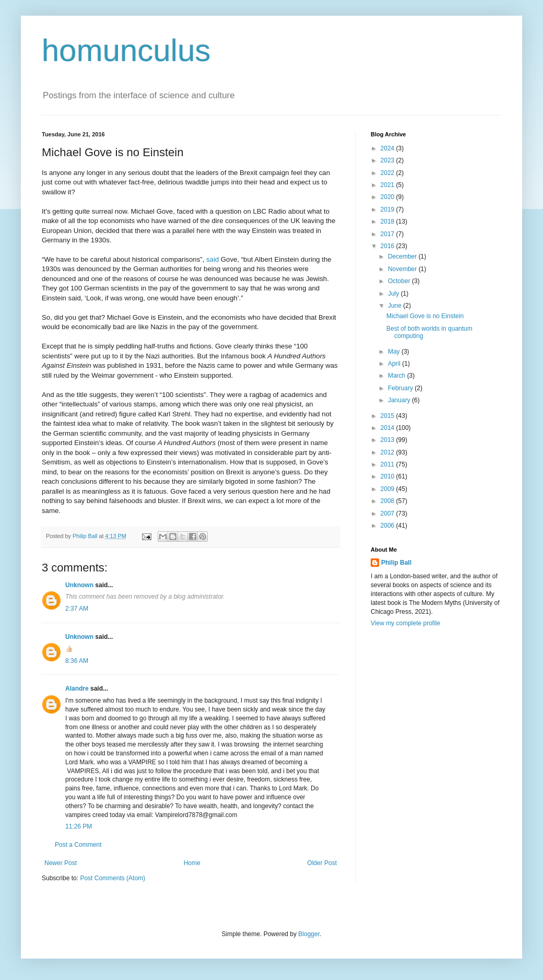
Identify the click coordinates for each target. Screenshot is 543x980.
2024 (388, 148)
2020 (388, 197)
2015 (388, 416)
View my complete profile (405, 623)
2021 (388, 185)
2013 (388, 440)
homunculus (126, 50)
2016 (388, 246)
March (398, 376)
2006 (388, 526)
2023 (388, 160)
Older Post (322, 863)
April (395, 364)
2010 (388, 476)
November (403, 269)
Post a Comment (78, 845)
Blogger (309, 934)
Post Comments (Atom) (113, 878)
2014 (388, 428)
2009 (388, 489)
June (396, 306)
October (400, 281)
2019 (388, 209)
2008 (388, 501)
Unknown (79, 585)
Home (192, 863)
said (213, 259)
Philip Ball (396, 563)
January (400, 400)
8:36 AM (77, 661)
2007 (388, 514)
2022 (388, 173)
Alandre (77, 689)
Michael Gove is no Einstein (425, 316)
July (394, 294)
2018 (388, 221)
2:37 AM (77, 609)
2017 (388, 234)
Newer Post (61, 863)
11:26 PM (79, 826)
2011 (388, 464)
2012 (388, 452)
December (403, 256)
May (395, 352)
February (401, 388)
